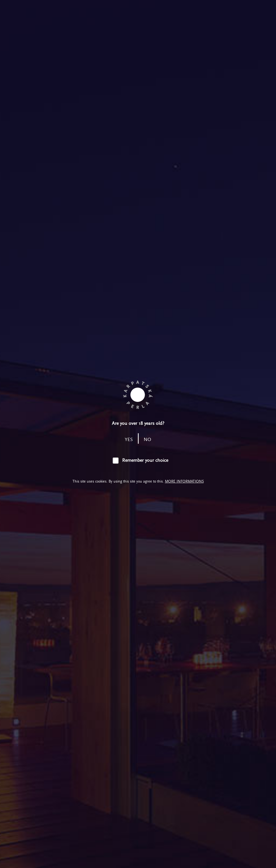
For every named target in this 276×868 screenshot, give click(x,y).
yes (129, 440)
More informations (184, 481)
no (147, 440)
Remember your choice (145, 460)
